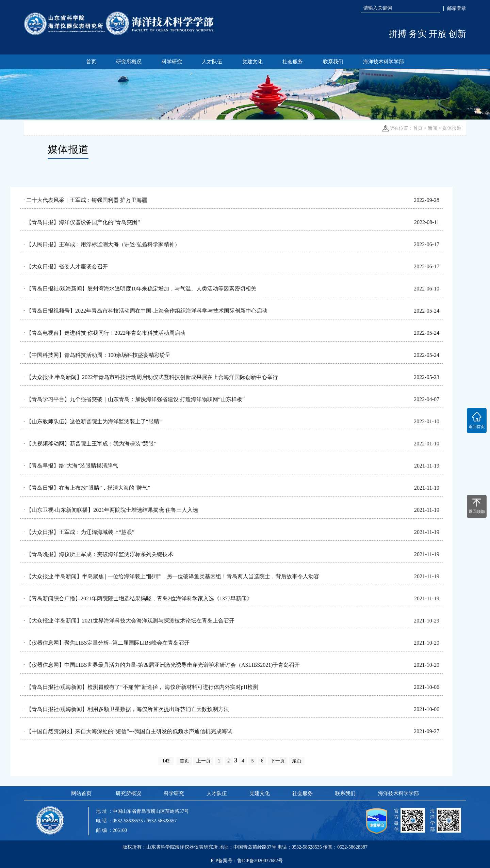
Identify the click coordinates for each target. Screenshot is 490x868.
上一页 (203, 761)
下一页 (278, 761)
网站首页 (81, 793)
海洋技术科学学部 (383, 62)
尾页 (297, 761)
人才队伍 (212, 62)
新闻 (432, 128)
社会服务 (293, 62)
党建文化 (252, 62)
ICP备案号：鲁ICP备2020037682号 (247, 861)
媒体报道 (452, 128)
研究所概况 (129, 62)
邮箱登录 (457, 9)
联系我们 (333, 62)
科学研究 (172, 62)
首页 (91, 62)
